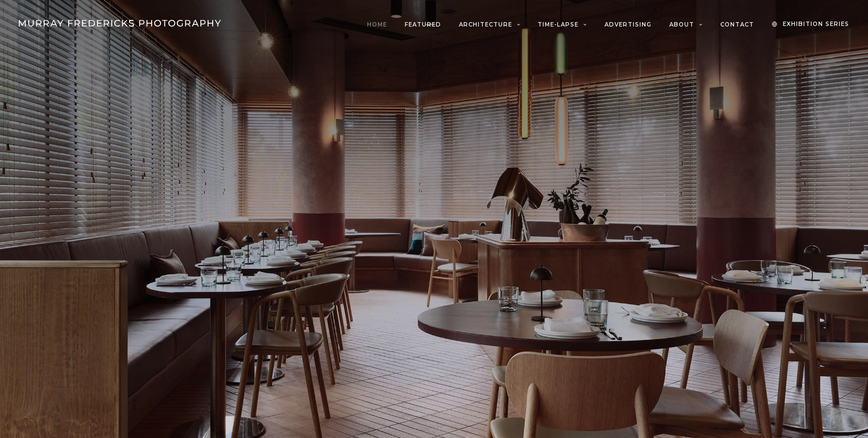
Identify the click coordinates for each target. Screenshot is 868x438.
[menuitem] (381, 25)
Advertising (628, 25)
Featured (423, 25)
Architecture (490, 25)
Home (377, 25)
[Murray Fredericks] (120, 23)
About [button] (686, 25)
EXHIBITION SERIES (816, 24)
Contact (737, 25)
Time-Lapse (562, 25)
